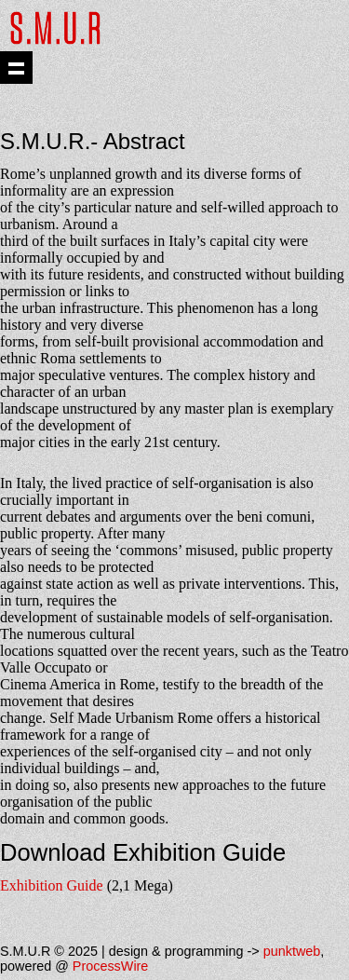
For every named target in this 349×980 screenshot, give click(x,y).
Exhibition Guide (52, 885)
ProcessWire (111, 966)
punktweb (292, 951)
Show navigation (16, 68)
